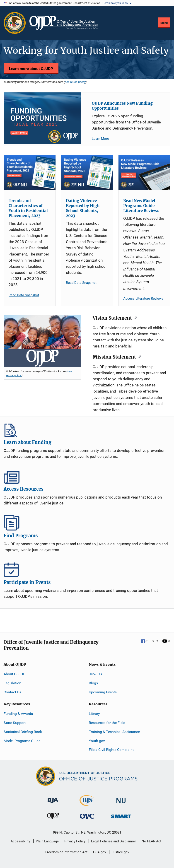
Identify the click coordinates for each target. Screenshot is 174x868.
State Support (15, 723)
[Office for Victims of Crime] (87, 816)
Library (94, 714)
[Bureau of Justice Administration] (53, 798)
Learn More (100, 139)
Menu (164, 23)
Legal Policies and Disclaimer (114, 841)
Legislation (12, 683)
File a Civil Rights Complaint (111, 750)
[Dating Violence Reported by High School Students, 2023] (87, 173)
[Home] (64, 23)
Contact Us (12, 692)
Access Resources (87, 476)
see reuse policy (75, 82)
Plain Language (47, 841)
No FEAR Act (151, 841)
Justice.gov (120, 852)
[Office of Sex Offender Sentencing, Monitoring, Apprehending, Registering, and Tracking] (121, 815)
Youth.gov (97, 741)
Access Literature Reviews (143, 299)
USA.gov (100, 852)
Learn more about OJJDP (31, 69)
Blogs (93, 683)
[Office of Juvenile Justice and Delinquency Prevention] (53, 817)
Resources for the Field (107, 723)
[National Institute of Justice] (121, 799)
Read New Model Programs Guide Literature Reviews (141, 206)
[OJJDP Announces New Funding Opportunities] (43, 118)
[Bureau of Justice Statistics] (87, 804)
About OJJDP (14, 674)
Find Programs (87, 523)
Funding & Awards (18, 714)
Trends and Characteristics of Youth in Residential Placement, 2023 (28, 208)
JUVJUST (97, 674)
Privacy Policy (75, 841)
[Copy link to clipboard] (134, 318)
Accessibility (20, 841)
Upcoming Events (103, 692)
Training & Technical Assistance (114, 732)
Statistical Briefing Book (23, 732)
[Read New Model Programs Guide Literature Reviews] (144, 173)
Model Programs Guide (22, 741)
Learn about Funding (87, 429)
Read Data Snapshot (24, 295)
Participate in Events (87, 569)
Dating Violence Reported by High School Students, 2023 (83, 208)
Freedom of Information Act (66, 852)
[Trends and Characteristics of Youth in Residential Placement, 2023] (30, 173)
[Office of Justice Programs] (15, 23)
